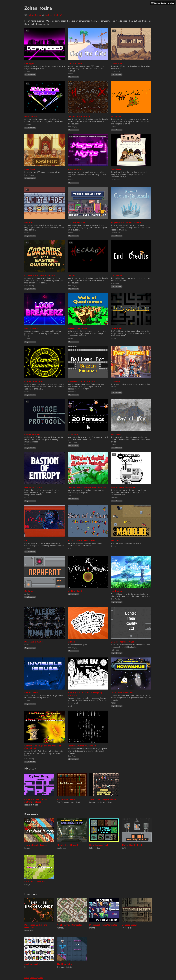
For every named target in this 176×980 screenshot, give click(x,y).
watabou (60, 928)
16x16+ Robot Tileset (132, 845)
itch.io (27, 978)
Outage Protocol (32, 434)
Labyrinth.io (116, 328)
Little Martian (95, 848)
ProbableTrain (127, 928)
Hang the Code (75, 63)
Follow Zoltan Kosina (162, 3)
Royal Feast (30, 169)
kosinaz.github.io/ (53, 15)
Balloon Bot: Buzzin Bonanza (81, 381)
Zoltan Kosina (34, 15)
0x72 (124, 848)
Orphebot (29, 591)
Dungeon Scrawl (130, 925)
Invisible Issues (31, 692)
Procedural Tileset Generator (103, 925)
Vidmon (71, 642)
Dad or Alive (117, 63)
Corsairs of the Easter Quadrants (40, 275)
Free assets (31, 814)
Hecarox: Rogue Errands (79, 116)
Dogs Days (116, 169)
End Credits (116, 275)
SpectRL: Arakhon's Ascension (82, 746)
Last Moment (117, 591)
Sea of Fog (116, 434)
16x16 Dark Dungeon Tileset (103, 799)
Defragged (29, 63)
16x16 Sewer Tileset (67, 799)
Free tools (30, 894)
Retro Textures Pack (99, 845)
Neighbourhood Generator (69, 925)
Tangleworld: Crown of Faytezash (126, 222)
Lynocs (27, 848)
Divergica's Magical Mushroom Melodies (87, 487)
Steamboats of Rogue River (124, 487)
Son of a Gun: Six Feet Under (81, 540)
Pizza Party (116, 116)
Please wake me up (34, 642)
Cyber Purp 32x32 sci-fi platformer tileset (36, 800)
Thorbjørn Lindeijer (65, 967)
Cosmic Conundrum (34, 381)
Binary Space (31, 116)
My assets (30, 768)
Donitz (92, 928)
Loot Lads (29, 222)
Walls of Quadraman (77, 328)
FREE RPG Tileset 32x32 (36, 882)
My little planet (75, 591)
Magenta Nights (75, 169)
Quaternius (61, 848)
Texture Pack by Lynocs (35, 845)
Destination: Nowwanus (122, 692)
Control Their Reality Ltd (122, 642)
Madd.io (115, 540)
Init (26, 540)
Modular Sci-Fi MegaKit (68, 845)
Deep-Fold (29, 930)
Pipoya (27, 885)
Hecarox (72, 275)
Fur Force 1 (116, 381)
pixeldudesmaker (32, 964)
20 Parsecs (73, 434)
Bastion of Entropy (33, 487)
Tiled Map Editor (65, 964)
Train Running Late (76, 222)
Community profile (37, 978)
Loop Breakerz (31, 328)
